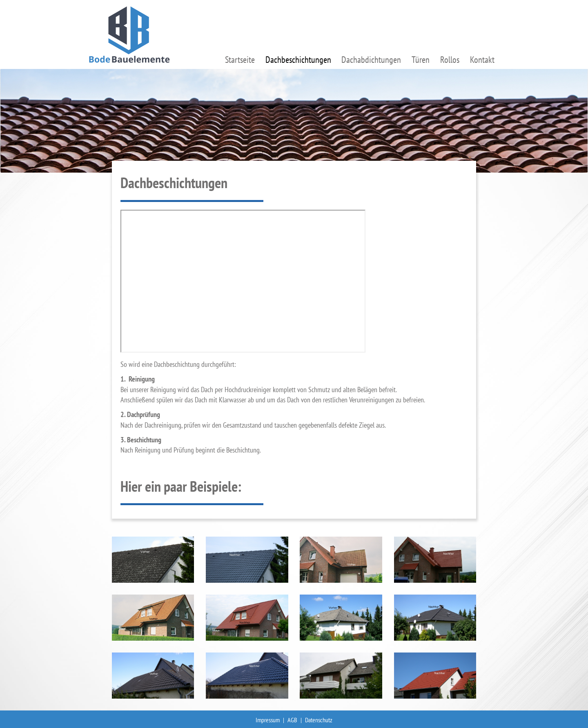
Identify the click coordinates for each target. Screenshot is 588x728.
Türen (421, 60)
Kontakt (482, 60)
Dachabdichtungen (371, 60)
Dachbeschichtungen (298, 60)
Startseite (240, 60)
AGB (292, 720)
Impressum (268, 720)
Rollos (450, 60)
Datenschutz (319, 720)
